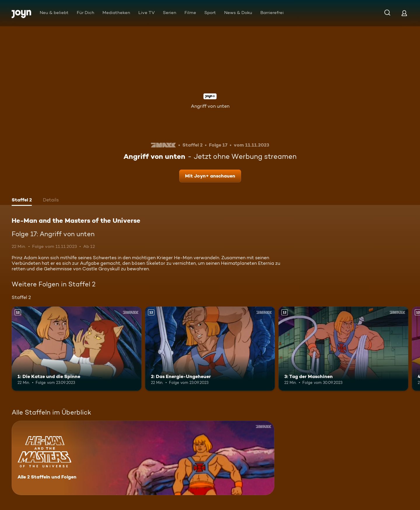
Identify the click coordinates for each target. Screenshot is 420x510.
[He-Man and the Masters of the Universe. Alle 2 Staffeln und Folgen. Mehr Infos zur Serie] (143, 458)
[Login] (404, 13)
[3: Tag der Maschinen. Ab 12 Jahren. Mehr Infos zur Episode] (343, 349)
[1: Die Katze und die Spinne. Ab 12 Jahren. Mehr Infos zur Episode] (77, 349)
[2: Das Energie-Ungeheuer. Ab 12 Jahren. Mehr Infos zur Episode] (210, 349)
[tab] (22, 201)
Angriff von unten (210, 106)
